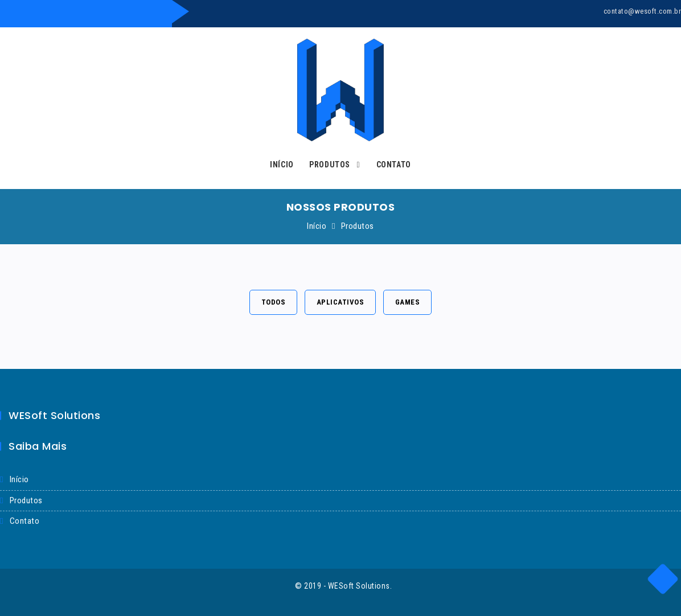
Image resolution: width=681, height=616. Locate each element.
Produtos (330, 165)
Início (282, 165)
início (19, 479)
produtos (26, 500)
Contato (394, 165)
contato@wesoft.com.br (643, 11)
